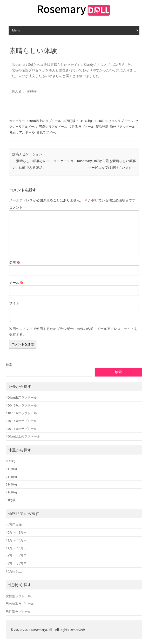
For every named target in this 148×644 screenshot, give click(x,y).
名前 (15, 262)
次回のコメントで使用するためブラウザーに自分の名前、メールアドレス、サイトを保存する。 (73, 332)
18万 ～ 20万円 (16, 564)
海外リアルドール (122, 127)
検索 (9, 365)
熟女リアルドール (22, 132)
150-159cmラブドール (21, 429)
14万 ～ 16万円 (16, 548)
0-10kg (10, 461)
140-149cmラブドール (21, 421)
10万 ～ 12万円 (16, 532)
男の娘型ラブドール (20, 604)
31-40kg (86, 121)
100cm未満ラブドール (21, 397)
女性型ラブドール (81, 127)
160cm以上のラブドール (44, 121)
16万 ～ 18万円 (16, 556)
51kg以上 (12, 500)
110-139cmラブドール (21, 413)
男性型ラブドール (18, 612)
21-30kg (11, 477)
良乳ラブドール (47, 132)
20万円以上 (71, 121)
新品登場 (102, 127)
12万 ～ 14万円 (16, 540)
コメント (18, 207)
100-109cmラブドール (21, 405)
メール (16, 283)
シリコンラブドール (119, 121)
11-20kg (11, 469)
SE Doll (98, 121)
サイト (14, 303)
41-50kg (11, 492)
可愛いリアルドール (53, 127)
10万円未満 (14, 525)
